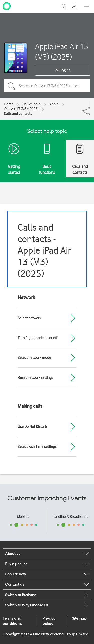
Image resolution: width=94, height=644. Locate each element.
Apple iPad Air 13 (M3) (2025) (62, 51)
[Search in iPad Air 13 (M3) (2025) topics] (47, 86)
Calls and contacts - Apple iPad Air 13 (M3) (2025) (44, 250)
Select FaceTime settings (37, 447)
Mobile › (23, 517)
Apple (54, 104)
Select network (29, 318)
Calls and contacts (18, 114)
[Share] (90, 104)
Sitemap (79, 618)
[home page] (7, 6)
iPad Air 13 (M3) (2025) (21, 109)
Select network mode (34, 358)
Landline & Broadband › (71, 517)
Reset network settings (35, 378)
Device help (31, 104)
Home (9, 104)
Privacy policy (49, 621)
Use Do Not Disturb (32, 427)
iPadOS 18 (63, 71)
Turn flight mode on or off (37, 338)
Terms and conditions (12, 621)
